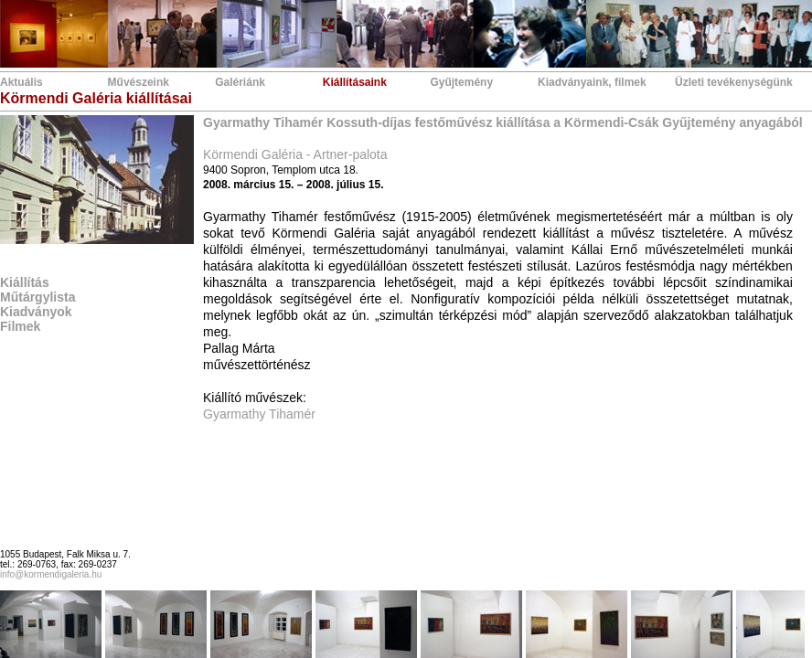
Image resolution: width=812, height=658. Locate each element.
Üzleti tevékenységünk (734, 82)
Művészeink (139, 82)
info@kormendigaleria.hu (51, 574)
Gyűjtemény (461, 82)
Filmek (20, 326)
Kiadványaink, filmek (592, 82)
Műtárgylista (37, 297)
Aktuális (21, 82)
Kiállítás (25, 282)
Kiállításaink (355, 82)
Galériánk (240, 82)
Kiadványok (36, 312)
